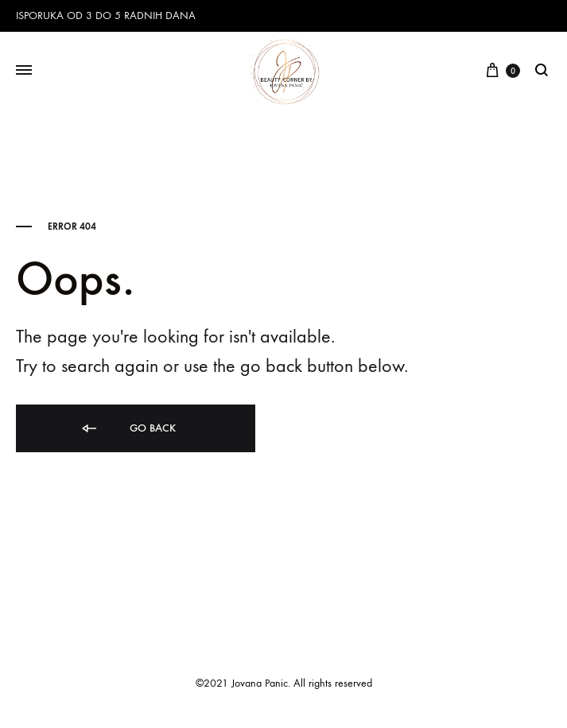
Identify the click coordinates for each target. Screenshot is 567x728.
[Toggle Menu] (24, 71)
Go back (128, 429)
